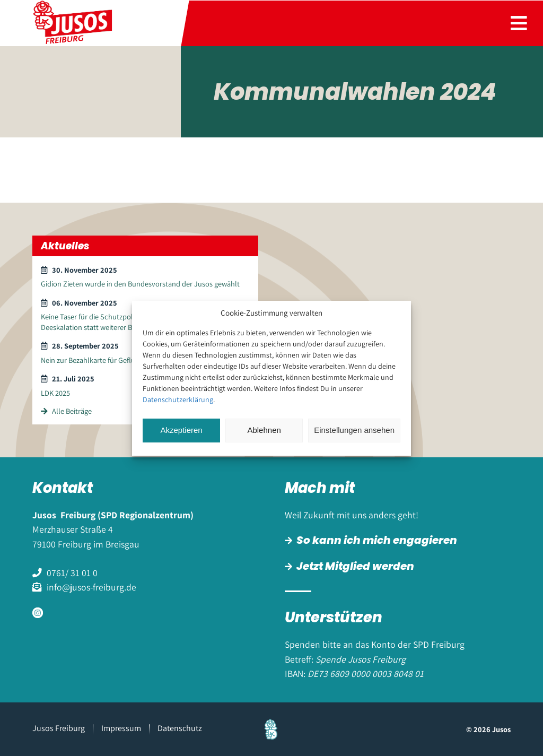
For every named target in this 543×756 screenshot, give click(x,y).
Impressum (121, 728)
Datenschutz (180, 728)
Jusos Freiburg (59, 728)
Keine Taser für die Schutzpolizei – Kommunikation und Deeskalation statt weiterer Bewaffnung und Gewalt (128, 321)
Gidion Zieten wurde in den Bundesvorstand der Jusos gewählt (140, 284)
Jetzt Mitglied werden (355, 566)
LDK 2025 (55, 393)
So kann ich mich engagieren (377, 540)
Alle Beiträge (66, 411)
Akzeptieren (181, 430)
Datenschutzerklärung (178, 399)
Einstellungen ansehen (354, 430)
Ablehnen (264, 430)
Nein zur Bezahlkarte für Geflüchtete (98, 360)
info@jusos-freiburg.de (91, 587)
